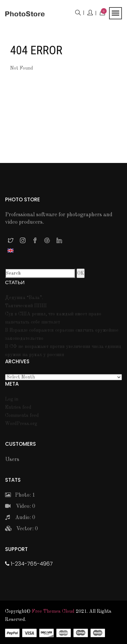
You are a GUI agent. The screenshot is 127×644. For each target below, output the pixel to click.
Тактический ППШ (26, 306)
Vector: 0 (22, 529)
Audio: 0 (20, 518)
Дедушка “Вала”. (24, 298)
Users (12, 460)
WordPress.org (21, 424)
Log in (12, 399)
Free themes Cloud (53, 611)
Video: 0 (20, 507)
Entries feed (18, 407)
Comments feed (22, 416)
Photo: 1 (20, 495)
